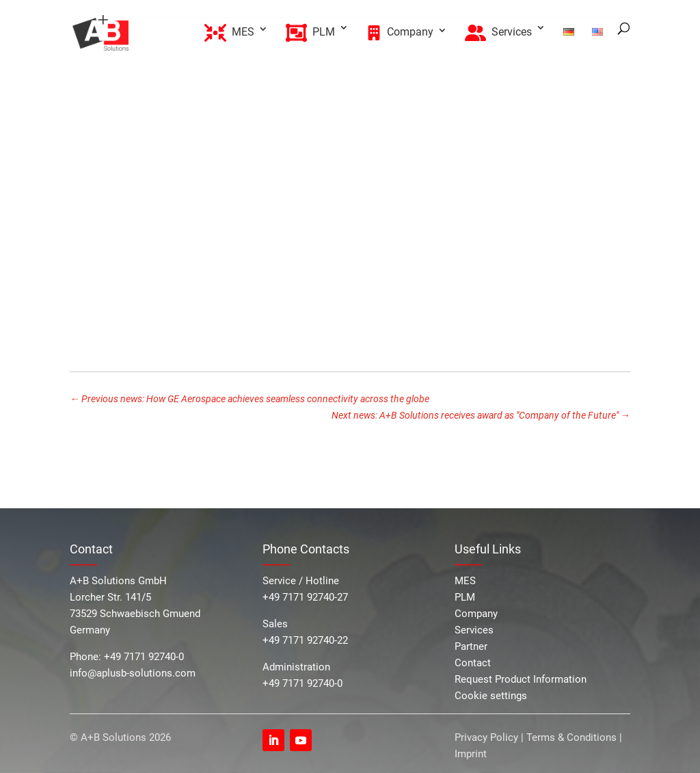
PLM (465, 597)
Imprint (471, 754)
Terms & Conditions (571, 737)
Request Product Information (521, 679)
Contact (473, 663)
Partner (471, 646)
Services (474, 630)
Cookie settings (491, 696)
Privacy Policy (488, 737)
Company (476, 614)
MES (465, 581)
